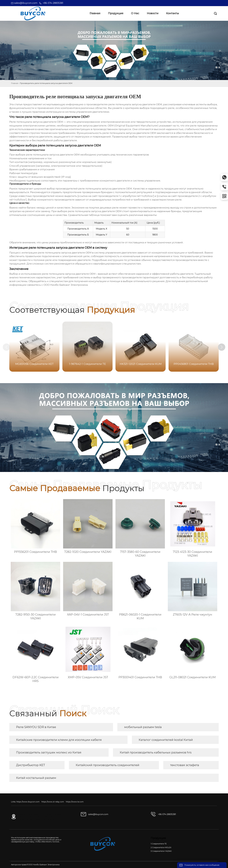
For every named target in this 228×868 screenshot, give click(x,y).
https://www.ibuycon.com (28, 802)
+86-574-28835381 (53, 3)
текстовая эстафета (185, 765)
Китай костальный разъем (36, 778)
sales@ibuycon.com (26, 3)
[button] (222, 347)
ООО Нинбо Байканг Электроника (66, 285)
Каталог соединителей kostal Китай (166, 740)
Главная (15, 83)
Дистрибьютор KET (31, 765)
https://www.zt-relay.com (53, 802)
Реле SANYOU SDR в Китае (36, 727)
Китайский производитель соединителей (108, 765)
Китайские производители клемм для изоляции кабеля (59, 740)
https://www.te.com (75, 802)
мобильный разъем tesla (143, 727)
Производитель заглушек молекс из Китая (49, 752)
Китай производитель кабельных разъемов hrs (156, 752)
